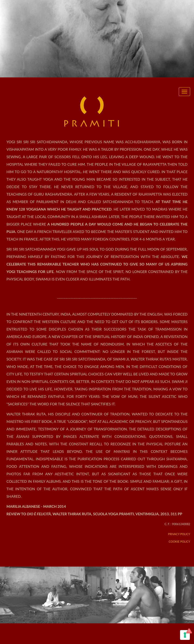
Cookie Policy (179, 541)
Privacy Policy (179, 534)
